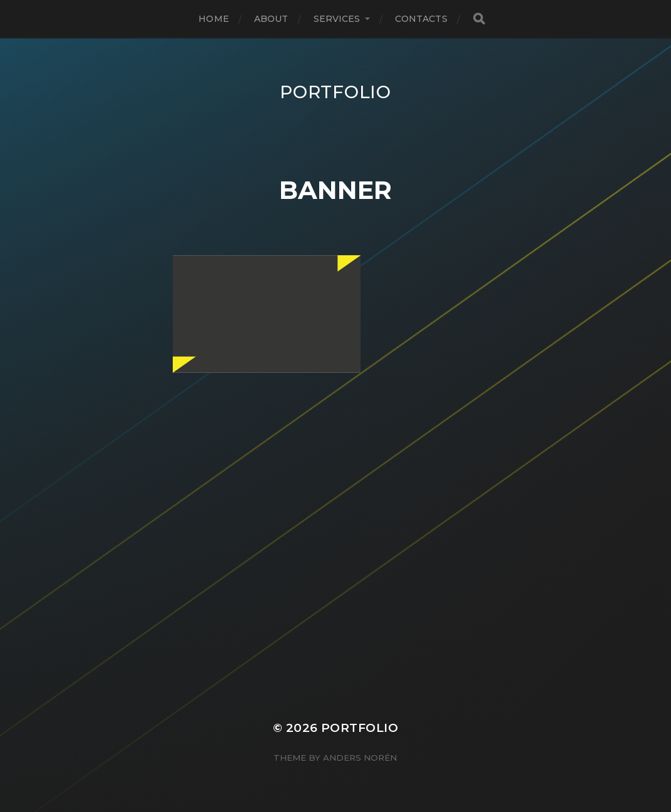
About (271, 19)
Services (337, 19)
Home (214, 19)
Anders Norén (360, 758)
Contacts (421, 19)
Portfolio (335, 92)
